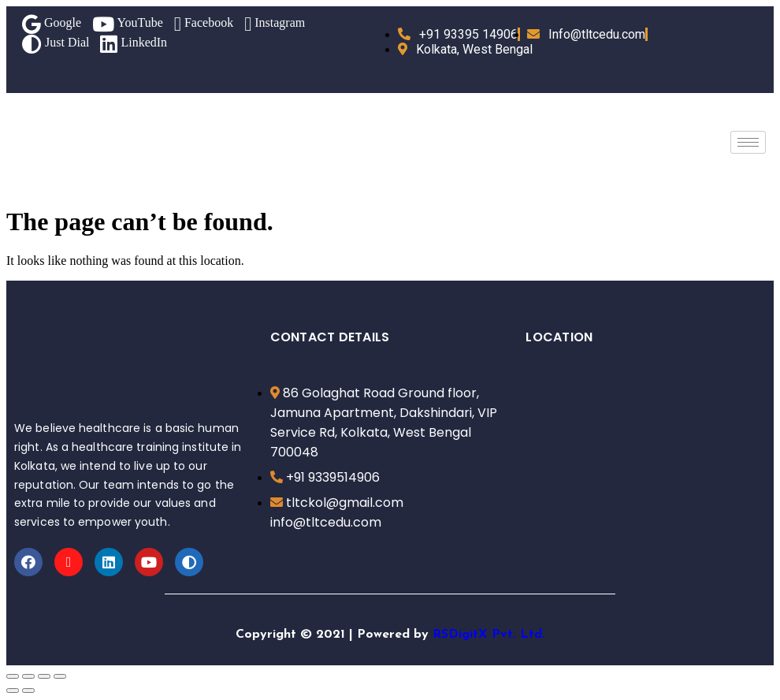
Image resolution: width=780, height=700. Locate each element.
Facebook (204, 24)
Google (52, 24)
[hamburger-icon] (748, 142)
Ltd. (533, 635)
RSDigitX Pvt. (474, 635)
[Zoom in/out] (60, 676)
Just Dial (56, 44)
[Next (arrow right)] (28, 691)
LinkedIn (134, 44)
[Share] (28, 676)
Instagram (275, 24)
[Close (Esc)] (13, 676)
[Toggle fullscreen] (44, 676)
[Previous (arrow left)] (13, 691)
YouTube (128, 24)
